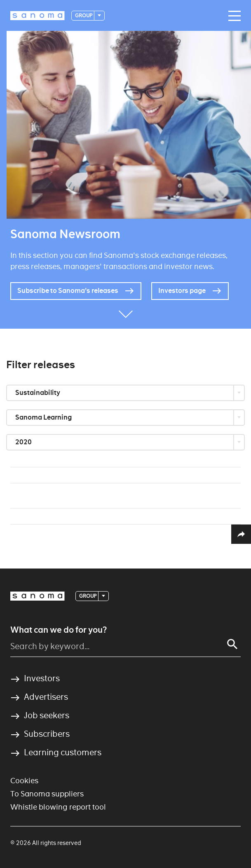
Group (84, 15)
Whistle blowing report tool (58, 807)
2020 (24, 442)
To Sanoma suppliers (47, 794)
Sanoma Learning (44, 417)
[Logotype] (38, 16)
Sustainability (38, 393)
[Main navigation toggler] (232, 16)
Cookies (24, 781)
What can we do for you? (59, 630)
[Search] (232, 644)
